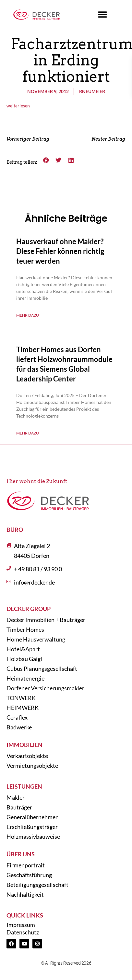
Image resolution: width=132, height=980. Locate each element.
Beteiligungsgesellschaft (37, 885)
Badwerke (19, 727)
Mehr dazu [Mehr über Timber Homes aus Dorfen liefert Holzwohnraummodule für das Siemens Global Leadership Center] (28, 433)
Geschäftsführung (29, 875)
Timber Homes (25, 629)
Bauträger (19, 807)
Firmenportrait (26, 865)
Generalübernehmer (32, 817)
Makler (16, 797)
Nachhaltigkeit (25, 894)
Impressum (21, 925)
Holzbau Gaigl (24, 659)
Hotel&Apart (23, 649)
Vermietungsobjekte (32, 766)
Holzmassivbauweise (33, 836)
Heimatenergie (25, 678)
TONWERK (21, 698)
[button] (103, 15)
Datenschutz (23, 932)
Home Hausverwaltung (36, 639)
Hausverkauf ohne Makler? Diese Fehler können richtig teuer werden (60, 251)
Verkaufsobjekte (27, 756)
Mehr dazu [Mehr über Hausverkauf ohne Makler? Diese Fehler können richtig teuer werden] (28, 315)
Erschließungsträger (32, 827)
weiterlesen (18, 106)
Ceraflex (17, 717)
